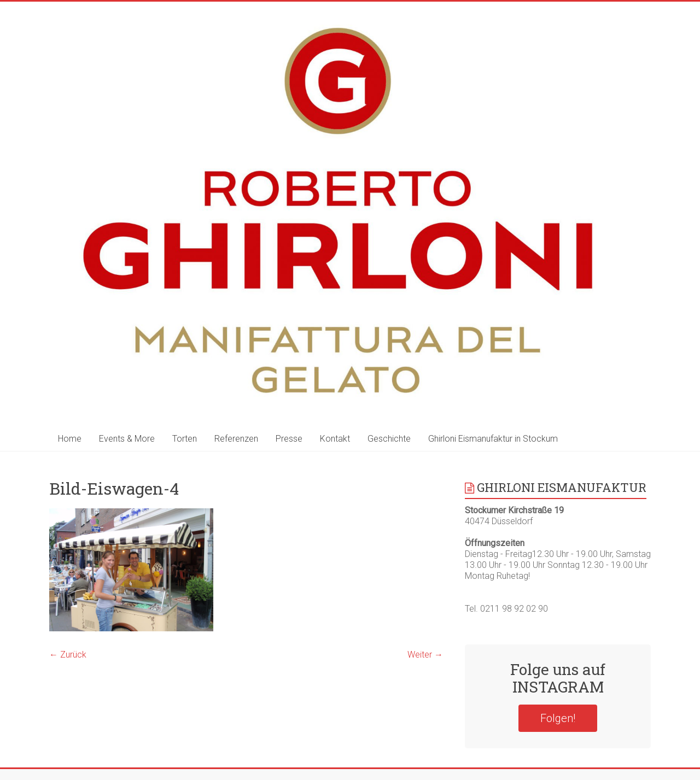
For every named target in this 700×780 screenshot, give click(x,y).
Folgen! (558, 718)
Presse (289, 439)
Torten (185, 439)
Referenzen (236, 439)
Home (70, 439)
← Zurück (68, 655)
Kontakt (335, 439)
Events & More (127, 439)
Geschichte (389, 439)
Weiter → (425, 655)
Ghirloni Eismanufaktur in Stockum (493, 439)
